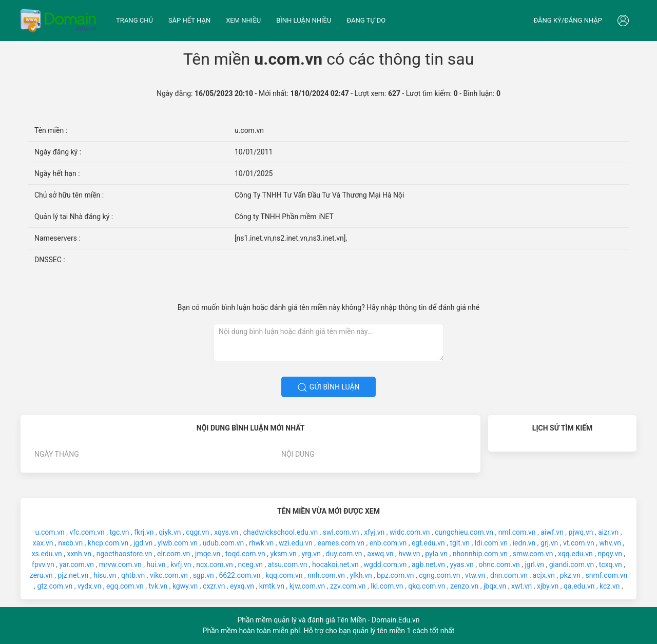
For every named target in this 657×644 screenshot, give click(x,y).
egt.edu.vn (428, 543)
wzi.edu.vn (296, 543)
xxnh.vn (79, 554)
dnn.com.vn (509, 575)
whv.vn (610, 543)
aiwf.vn (552, 532)
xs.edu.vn (47, 554)
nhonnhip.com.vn (480, 554)
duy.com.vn (344, 554)
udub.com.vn (224, 543)
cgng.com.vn (439, 575)
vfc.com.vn (87, 532)
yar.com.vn (76, 564)
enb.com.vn (388, 543)
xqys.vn (226, 532)
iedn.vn (524, 543)
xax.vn (43, 543)
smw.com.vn (533, 554)
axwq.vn (380, 554)
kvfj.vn (181, 564)
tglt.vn (460, 543)
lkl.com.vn (387, 586)
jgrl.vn (534, 564)
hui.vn (156, 564)
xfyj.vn (374, 532)
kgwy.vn (185, 586)
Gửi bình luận (328, 387)
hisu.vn (105, 575)
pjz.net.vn (73, 575)
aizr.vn (608, 532)
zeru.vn (41, 575)
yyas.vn (462, 564)
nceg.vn (251, 564)
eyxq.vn (242, 586)
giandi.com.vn (572, 564)
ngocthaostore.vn (124, 554)
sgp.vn (204, 575)
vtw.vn (475, 575)
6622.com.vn (240, 575)
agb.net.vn (428, 564)
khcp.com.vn (108, 543)
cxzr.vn (214, 586)
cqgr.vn (197, 532)
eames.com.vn (341, 543)
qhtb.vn (133, 575)
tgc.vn (120, 532)
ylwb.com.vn (178, 543)
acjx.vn (544, 575)
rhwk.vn (261, 543)
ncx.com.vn (215, 564)
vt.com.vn (579, 543)
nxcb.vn (70, 543)
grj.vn (549, 543)
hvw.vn (409, 554)
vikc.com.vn (169, 575)
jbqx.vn (495, 586)
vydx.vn (89, 586)
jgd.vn (143, 543)
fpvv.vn (43, 564)
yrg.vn (311, 554)
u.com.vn (50, 532)
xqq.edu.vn (575, 554)
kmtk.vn (272, 586)
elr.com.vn (173, 554)
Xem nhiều (243, 20)
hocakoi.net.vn (335, 564)
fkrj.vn (144, 532)
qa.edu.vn (579, 586)
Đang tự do (366, 20)
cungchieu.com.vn (464, 532)
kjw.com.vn (307, 586)
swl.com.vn (341, 532)
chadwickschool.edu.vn (281, 532)
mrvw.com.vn (120, 564)
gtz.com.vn (55, 586)
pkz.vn (570, 575)
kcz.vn (610, 586)
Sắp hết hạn (189, 20)
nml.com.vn (517, 532)
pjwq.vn (581, 532)
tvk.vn (158, 586)
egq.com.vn (125, 586)
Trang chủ (134, 20)
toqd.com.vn (245, 554)
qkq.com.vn (427, 586)
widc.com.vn (410, 532)
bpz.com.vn (395, 575)
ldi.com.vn (491, 543)
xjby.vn (548, 586)
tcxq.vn (611, 564)
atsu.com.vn (288, 564)
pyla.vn (436, 554)
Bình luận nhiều (304, 20)
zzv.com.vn (348, 586)
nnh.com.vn (326, 575)
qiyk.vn (170, 532)
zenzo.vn (464, 586)
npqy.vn (610, 554)
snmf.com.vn (607, 575)
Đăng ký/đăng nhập (568, 20)
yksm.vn (283, 554)
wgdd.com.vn (385, 564)
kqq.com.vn (284, 575)
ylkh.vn (361, 575)
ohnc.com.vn (499, 564)
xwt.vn (521, 586)
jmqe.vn (208, 554)
